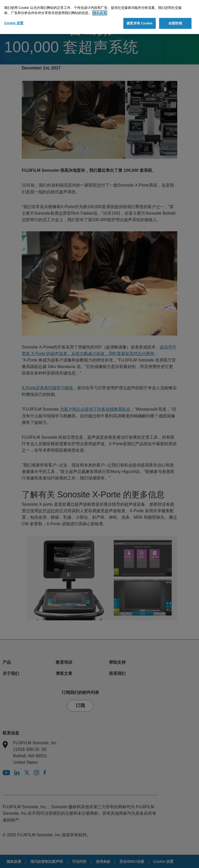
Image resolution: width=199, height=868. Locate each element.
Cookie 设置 (14, 23)
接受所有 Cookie (139, 23)
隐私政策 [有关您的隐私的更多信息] (100, 13)
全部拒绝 (175, 23)
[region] (99, 17)
